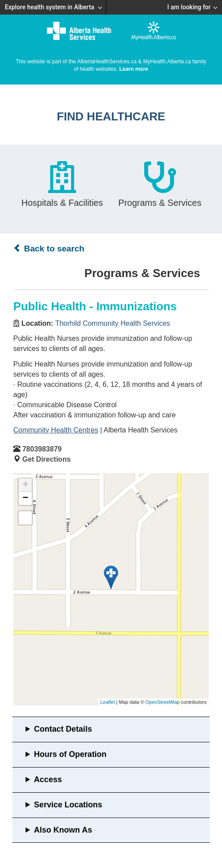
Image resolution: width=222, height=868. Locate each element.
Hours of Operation (70, 754)
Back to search (49, 248)
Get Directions (46, 459)
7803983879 (42, 449)
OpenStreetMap (163, 702)
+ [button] (25, 485)
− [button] (25, 498)
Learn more (134, 69)
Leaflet (108, 702)
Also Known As (63, 830)
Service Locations (68, 805)
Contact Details (63, 729)
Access (48, 779)
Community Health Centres (56, 430)
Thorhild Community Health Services (113, 323)
